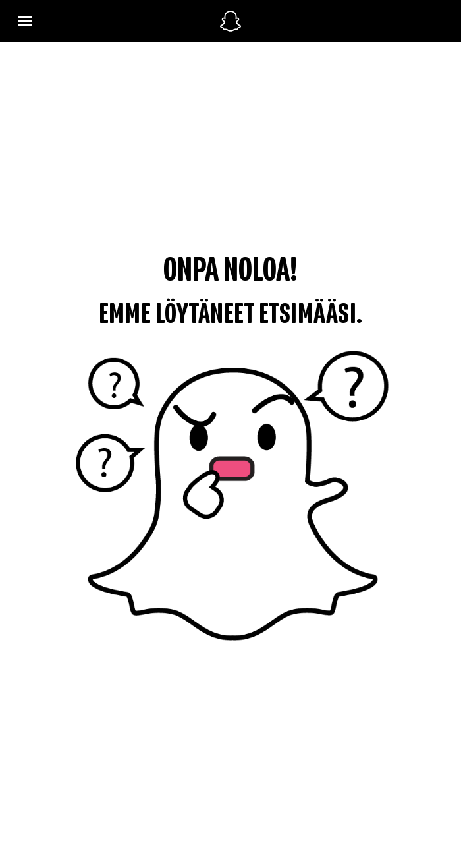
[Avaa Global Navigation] (111, 21)
